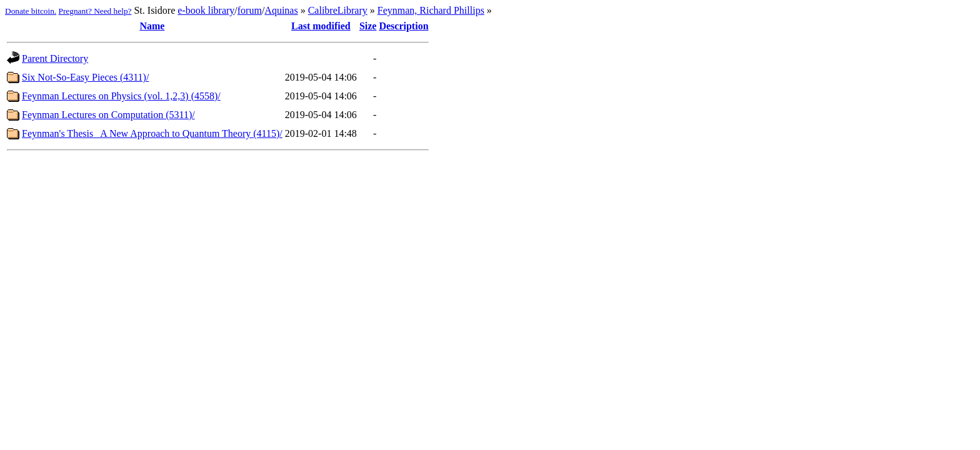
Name (152, 26)
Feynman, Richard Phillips (431, 10)
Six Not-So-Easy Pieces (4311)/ (85, 77)
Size (368, 26)
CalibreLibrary (338, 10)
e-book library (206, 10)
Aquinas (281, 10)
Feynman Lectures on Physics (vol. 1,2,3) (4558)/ (121, 96)
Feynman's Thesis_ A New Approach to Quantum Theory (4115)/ (152, 133)
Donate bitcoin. (31, 11)
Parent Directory (55, 58)
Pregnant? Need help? (95, 11)
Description (403, 26)
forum (250, 10)
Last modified (321, 26)
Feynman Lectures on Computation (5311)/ (108, 115)
